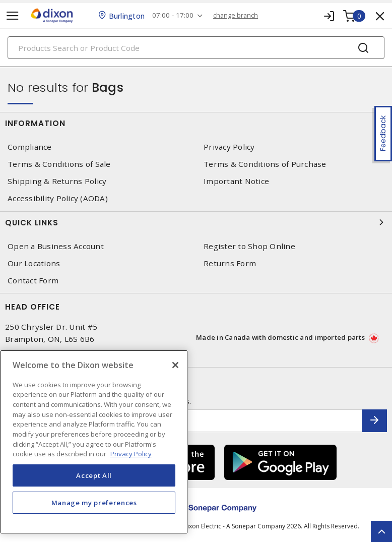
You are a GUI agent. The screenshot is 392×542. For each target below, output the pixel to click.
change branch (240, 15)
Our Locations (34, 263)
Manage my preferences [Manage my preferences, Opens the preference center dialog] (94, 503)
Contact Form (33, 281)
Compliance (30, 147)
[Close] (175, 365)
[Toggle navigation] (13, 16)
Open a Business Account (56, 246)
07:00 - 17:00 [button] (176, 15)
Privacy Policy (229, 147)
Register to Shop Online (249, 246)
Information (196, 123)
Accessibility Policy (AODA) (58, 198)
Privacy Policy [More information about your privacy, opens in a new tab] (131, 454)
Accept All (94, 475)
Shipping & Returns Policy (57, 181)
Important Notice (236, 181)
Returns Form (230, 263)
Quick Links (196, 222)
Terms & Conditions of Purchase (265, 164)
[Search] (196, 48)
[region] (94, 442)
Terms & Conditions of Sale (59, 164)
